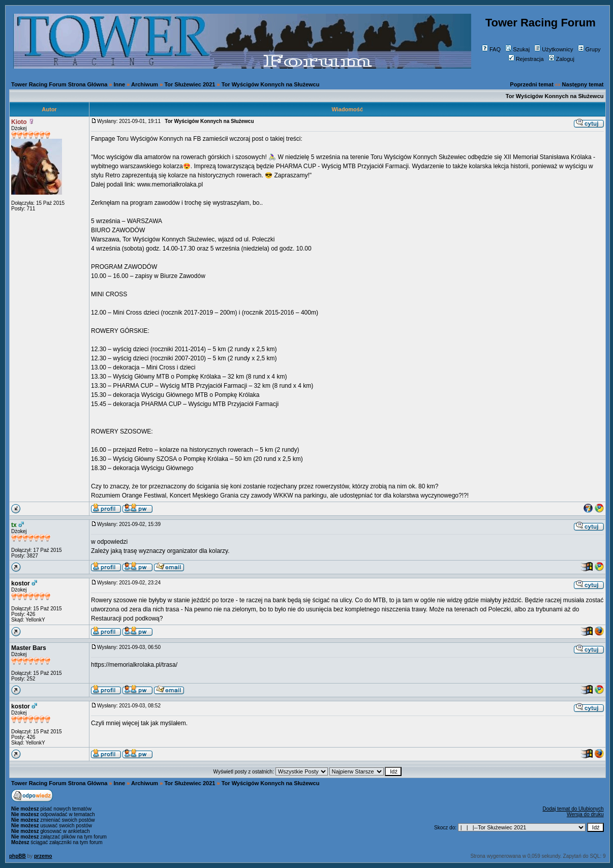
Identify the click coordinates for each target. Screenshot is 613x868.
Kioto (19, 122)
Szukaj (517, 49)
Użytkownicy (554, 49)
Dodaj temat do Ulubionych (573, 809)
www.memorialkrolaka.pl (170, 184)
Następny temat (583, 84)
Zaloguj (561, 59)
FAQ (491, 49)
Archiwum (145, 84)
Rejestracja (526, 59)
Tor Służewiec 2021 (190, 84)
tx (14, 525)
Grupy (589, 49)
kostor (21, 583)
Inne (120, 84)
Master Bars (29, 648)
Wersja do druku (585, 814)
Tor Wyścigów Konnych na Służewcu (271, 84)
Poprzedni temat (532, 84)
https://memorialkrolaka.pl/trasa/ (134, 665)
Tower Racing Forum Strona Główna (59, 84)
